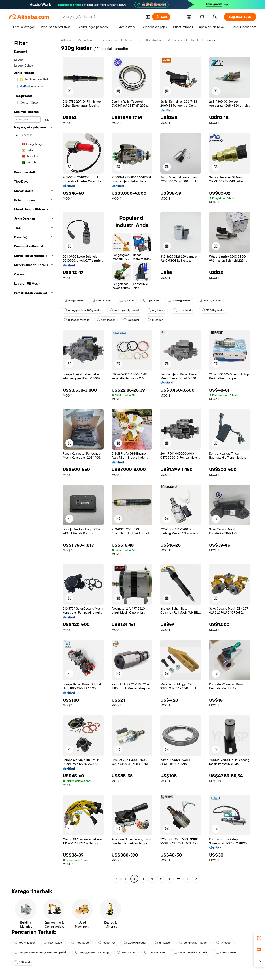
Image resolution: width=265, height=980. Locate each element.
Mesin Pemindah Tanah (183, 40)
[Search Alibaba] (102, 17)
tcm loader (106, 320)
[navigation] (34, 460)
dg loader (163, 943)
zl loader (155, 320)
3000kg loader (179, 300)
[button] (148, 17)
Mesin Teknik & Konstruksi (143, 40)
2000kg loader (135, 943)
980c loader (101, 300)
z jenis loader (226, 952)
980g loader (74, 300)
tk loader (224, 943)
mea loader (81, 943)
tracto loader (155, 952)
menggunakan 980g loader (83, 310)
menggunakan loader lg (92, 952)
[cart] (203, 17)
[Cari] (161, 17)
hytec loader (183, 310)
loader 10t (107, 943)
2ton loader (126, 952)
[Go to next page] (196, 879)
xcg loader (156, 310)
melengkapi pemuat (125, 310)
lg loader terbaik (76, 320)
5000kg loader (213, 310)
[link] (259, 938)
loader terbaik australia (190, 952)
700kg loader (25, 943)
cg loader (151, 300)
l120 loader (23, 962)
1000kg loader (210, 300)
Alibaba (66, 40)
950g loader (53, 943)
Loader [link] (210, 40)
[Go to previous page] (117, 879)
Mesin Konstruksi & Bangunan (98, 40)
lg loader (127, 300)
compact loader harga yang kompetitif (41, 952)
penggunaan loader (194, 943)
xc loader (131, 320)
